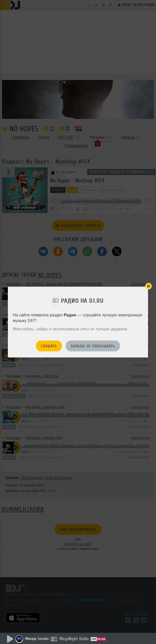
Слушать (49, 346)
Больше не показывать (93, 346)
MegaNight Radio (74, 639)
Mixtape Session (37, 639)
